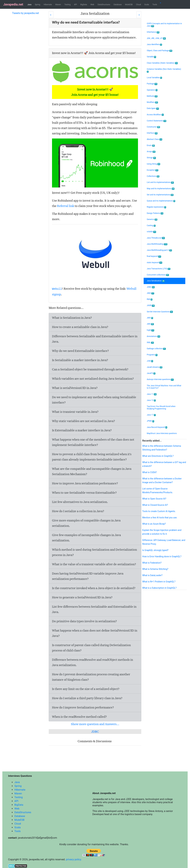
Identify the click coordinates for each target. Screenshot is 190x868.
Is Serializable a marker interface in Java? (80, 360)
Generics (152, 219)
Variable (151, 57)
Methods (152, 96)
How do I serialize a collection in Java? (78, 511)
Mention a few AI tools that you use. (160, 518)
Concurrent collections (158, 275)
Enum (151, 145)
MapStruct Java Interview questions (162, 433)
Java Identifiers (154, 45)
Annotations (153, 336)
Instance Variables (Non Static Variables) (164, 70)
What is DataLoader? (152, 575)
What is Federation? (152, 563)
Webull (57, 289)
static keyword (154, 263)
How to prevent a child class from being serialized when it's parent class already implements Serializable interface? (92, 457)
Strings (151, 158)
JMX (150, 318)
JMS (150, 324)
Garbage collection (156, 349)
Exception (153, 170)
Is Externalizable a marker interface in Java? (82, 430)
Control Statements (157, 121)
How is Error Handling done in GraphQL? (162, 556)
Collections (153, 176)
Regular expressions (156, 207)
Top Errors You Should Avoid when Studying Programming (161, 408)
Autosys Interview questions (160, 379)
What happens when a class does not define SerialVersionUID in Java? (95, 633)
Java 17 (151, 415)
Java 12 (151, 400)
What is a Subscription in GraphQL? (159, 588)
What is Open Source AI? (154, 499)
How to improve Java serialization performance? (85, 483)
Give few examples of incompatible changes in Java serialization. (86, 538)
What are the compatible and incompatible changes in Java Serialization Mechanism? (92, 471)
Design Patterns (155, 213)
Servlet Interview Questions (160, 312)
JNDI (150, 293)
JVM (150, 361)
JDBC (95, 732)
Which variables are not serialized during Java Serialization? (93, 379)
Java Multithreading (157, 244)
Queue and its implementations (161, 201)
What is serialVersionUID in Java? (75, 388)
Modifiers (152, 102)
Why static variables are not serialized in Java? (84, 421)
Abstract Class (154, 139)
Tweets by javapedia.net (26, 13)
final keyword (154, 256)
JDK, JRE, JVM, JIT (156, 38)
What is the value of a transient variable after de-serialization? (94, 564)
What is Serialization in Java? (72, 318)
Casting (151, 226)
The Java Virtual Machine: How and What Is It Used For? (164, 387)
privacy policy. (74, 859)
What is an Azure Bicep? (154, 524)
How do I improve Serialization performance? (83, 707)
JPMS (150, 421)
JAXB (151, 305)
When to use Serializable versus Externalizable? (84, 493)
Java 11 (152, 394)
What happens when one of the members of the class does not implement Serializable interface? (93, 442)
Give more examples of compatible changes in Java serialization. (86, 523)
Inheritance (153, 32)
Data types (153, 108)
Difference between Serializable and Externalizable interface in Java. (95, 339)
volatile (151, 232)
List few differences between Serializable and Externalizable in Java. (94, 609)
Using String (153, 164)
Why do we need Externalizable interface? (80, 351)
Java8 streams (155, 367)
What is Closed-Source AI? (155, 505)
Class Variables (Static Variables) (162, 63)
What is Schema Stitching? (155, 569)
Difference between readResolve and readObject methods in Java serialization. (92, 662)
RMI (150, 299)
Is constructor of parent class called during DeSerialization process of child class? (91, 648)
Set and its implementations (160, 195)
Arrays (151, 152)
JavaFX (151, 373)
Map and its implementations (161, 189)
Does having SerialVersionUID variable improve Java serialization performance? (88, 576)
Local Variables (154, 78)
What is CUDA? (149, 472)
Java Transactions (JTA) (159, 269)
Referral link (66, 206)
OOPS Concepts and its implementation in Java (164, 25)
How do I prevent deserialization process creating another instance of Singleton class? (91, 677)
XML (150, 343)
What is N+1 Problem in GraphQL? (159, 582)
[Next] (139, 15)
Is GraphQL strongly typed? (155, 550)
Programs (152, 355)
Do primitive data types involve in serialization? (84, 621)
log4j (150, 330)
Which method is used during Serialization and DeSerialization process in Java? (94, 552)
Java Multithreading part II (159, 250)
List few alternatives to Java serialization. (80, 502)
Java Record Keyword (157, 427)
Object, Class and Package (160, 51)
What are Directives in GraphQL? (158, 456)
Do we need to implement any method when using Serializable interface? (94, 400)
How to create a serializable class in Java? (80, 327)
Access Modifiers (155, 115)
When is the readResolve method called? (79, 717)
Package (152, 84)
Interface (152, 133)
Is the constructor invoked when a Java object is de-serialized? (94, 588)
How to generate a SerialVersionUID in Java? (82, 597)
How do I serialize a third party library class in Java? (87, 698)
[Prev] (51, 15)
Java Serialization (156, 281)
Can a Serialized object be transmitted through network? (90, 369)
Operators (152, 90)
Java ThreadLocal (156, 238)
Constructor (153, 127)
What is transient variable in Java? (75, 412)
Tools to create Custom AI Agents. (159, 511)
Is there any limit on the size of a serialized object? (86, 689)
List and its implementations (160, 182)
